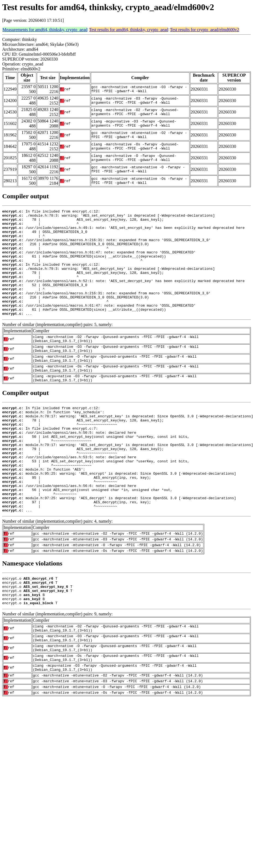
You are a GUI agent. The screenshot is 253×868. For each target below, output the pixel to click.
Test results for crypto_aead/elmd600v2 (204, 30)
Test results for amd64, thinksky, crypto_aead (129, 30)
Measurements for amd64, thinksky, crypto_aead (45, 30)
